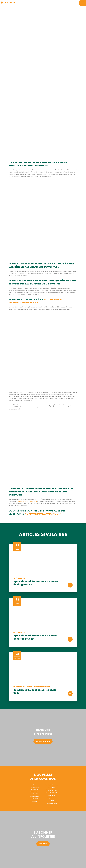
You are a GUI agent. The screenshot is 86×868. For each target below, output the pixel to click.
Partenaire (52, 787)
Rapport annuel (52, 798)
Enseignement (34, 796)
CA (34, 785)
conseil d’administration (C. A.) (27, 501)
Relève (52, 800)
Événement (34, 799)
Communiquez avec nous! (43, 514)
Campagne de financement (34, 788)
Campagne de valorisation (34, 793)
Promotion (52, 795)
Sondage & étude (52, 803)
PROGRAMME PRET (52, 793)
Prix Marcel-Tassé (52, 790)
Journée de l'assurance (52, 785)
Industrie (34, 801)
